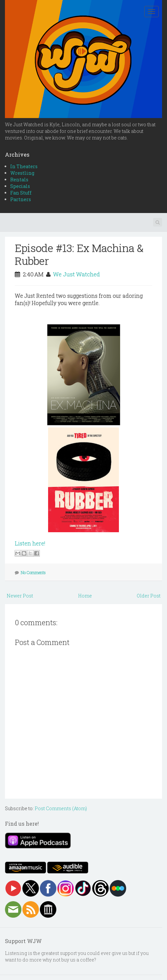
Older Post (149, 596)
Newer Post (20, 596)
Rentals (19, 180)
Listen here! (30, 543)
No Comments (33, 572)
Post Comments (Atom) (61, 808)
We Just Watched (76, 274)
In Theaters (24, 166)
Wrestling (22, 173)
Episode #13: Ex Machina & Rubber (79, 254)
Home (85, 596)
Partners (21, 199)
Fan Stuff (21, 193)
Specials (20, 186)
